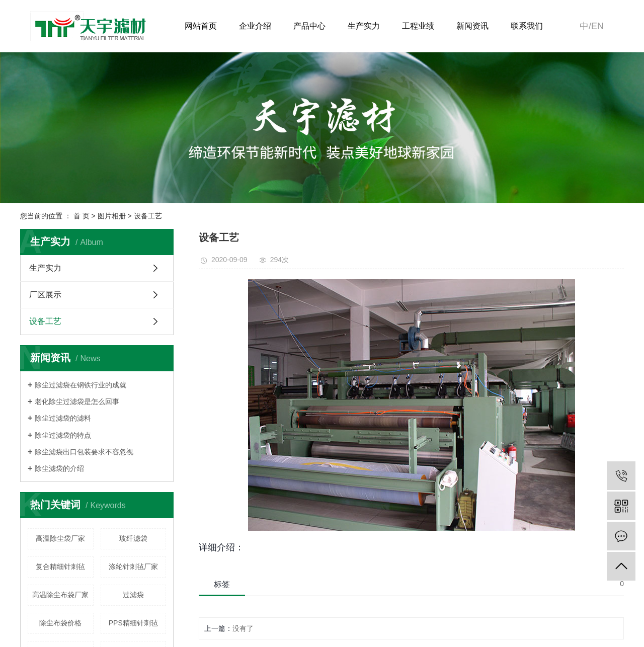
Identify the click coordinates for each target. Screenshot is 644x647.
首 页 (82, 216)
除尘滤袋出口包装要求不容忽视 (84, 452)
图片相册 (112, 216)
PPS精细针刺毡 (133, 623)
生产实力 (364, 26)
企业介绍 (255, 26)
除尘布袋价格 (60, 623)
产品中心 (309, 26)
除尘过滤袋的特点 (63, 435)
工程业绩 (418, 26)
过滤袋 (133, 595)
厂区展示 (45, 295)
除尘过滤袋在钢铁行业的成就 (80, 385)
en (597, 26)
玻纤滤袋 (133, 538)
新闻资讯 (472, 26)
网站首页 (201, 26)
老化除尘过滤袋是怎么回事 (77, 401)
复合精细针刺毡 (60, 567)
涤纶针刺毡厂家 (133, 567)
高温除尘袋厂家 (60, 538)
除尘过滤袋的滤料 (63, 418)
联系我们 (527, 26)
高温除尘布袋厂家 (60, 595)
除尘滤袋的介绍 (59, 468)
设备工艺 (148, 216)
